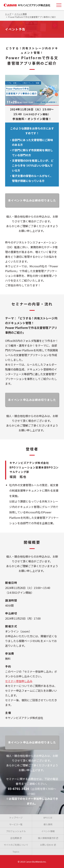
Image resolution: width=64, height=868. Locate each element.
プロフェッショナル (16, 831)
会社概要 (16, 838)
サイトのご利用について (16, 845)
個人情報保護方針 (48, 838)
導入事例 (48, 824)
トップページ (16, 818)
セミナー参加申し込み (19, 681)
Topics (16, 852)
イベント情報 (48, 831)
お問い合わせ (48, 845)
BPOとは (48, 818)
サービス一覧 (16, 824)
